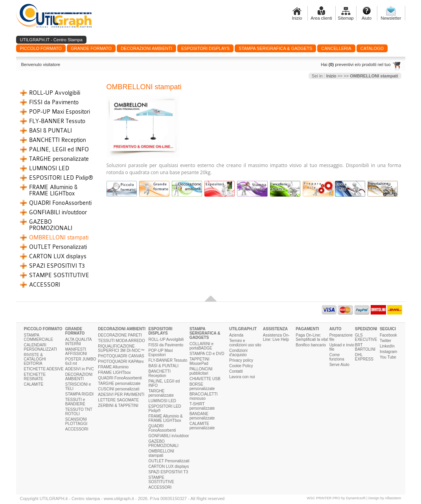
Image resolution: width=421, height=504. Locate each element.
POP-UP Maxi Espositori (60, 112)
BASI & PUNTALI (51, 131)
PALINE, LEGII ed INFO (59, 149)
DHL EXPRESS (364, 357)
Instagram (388, 352)
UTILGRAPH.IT (243, 329)
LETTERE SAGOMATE (118, 400)
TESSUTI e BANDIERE (75, 402)
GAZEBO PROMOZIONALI (51, 225)
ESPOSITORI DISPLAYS (160, 331)
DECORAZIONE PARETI (120, 335)
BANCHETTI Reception (58, 140)
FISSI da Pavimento (54, 102)
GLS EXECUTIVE (366, 337)
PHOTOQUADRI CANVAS (121, 356)
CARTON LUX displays (58, 256)
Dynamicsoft (356, 498)
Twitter (385, 341)
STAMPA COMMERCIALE (39, 337)
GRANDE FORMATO (75, 331)
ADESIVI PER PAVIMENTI (121, 395)
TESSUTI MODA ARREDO (121, 341)
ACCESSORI (45, 285)
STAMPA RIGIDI (79, 394)
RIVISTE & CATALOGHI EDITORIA (35, 359)
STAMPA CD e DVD (207, 354)
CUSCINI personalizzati (119, 389)
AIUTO (336, 329)
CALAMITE (34, 384)
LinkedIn (387, 346)
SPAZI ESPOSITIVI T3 (57, 266)
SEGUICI (388, 329)
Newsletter (391, 18)
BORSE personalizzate (202, 386)
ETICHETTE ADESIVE (44, 369)
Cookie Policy (241, 366)
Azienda (236, 335)
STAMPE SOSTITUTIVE (59, 275)
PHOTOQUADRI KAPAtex (121, 361)
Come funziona (337, 357)
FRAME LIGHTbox (114, 372)
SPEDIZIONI (366, 329)
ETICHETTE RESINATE (35, 377)
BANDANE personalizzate (202, 416)
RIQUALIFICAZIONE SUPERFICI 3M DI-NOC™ (121, 348)
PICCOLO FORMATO (43, 329)
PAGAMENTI (307, 329)
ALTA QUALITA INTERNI (78, 342)
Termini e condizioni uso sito (245, 343)
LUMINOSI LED (49, 168)
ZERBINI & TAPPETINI (118, 406)
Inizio (297, 18)
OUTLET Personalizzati (58, 247)
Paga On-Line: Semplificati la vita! (312, 337)
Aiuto (367, 18)
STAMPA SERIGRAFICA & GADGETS (205, 333)
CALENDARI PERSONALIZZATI (40, 347)
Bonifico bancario (311, 345)
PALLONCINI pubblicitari (201, 371)
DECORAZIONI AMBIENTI (79, 377)
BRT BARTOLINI (365, 347)
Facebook (388, 335)
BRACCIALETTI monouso (204, 396)
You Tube (388, 357)
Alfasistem (393, 498)
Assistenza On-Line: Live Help (276, 337)
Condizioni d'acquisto (238, 353)
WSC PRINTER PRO (324, 498)
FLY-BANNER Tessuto (57, 121)
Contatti (236, 371)
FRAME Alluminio (113, 367)
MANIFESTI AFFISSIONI (76, 351)
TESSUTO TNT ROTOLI (79, 412)
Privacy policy (241, 360)
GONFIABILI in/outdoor (58, 212)
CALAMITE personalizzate (202, 426)
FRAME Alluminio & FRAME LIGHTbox (53, 190)
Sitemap (346, 18)
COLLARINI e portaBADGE (201, 346)
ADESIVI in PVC (80, 369)
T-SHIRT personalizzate (202, 406)
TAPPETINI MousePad (199, 361)
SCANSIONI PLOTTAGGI (76, 421)
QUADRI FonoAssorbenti (60, 203)
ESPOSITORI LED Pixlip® (61, 178)
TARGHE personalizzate (59, 159)
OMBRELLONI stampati (59, 237)
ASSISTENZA (275, 329)
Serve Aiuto (339, 365)
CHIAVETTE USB (205, 379)
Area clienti (321, 18)
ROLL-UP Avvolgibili (55, 93)
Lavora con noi (242, 377)
